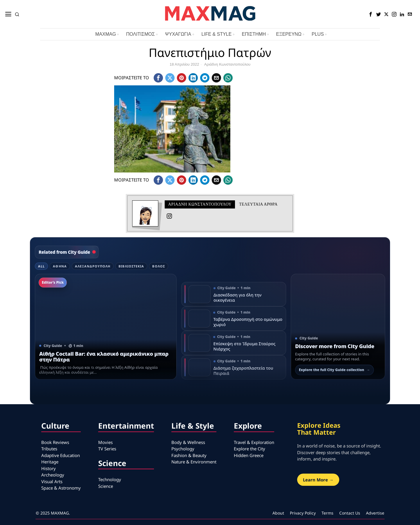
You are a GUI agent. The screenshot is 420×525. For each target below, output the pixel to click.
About (278, 513)
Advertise (375, 513)
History (49, 468)
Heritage (50, 462)
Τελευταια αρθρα (258, 204)
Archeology (53, 475)
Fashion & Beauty (189, 455)
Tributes (49, 449)
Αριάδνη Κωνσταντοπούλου (227, 64)
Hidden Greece (249, 455)
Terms (327, 513)
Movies (105, 442)
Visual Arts (52, 481)
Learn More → (318, 480)
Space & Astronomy (61, 488)
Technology (110, 479)
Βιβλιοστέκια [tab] (131, 266)
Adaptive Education (61, 455)
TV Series (107, 449)
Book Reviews (55, 442)
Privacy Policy (303, 513)
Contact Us (350, 513)
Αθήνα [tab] (60, 266)
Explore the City (250, 449)
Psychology (183, 449)
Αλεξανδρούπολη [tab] (93, 266)
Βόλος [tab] (159, 266)
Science (106, 486)
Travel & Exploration (254, 442)
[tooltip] (371, 14)
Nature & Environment (194, 462)
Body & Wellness (188, 442)
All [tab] (41, 266)
